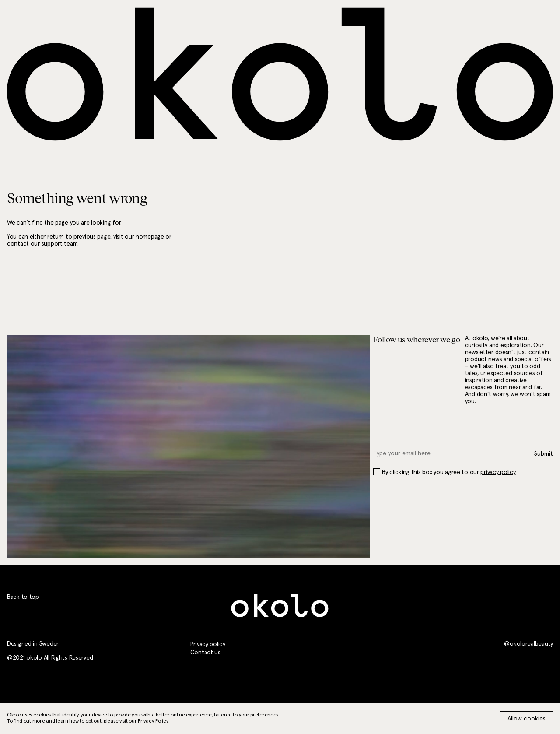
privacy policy (498, 472)
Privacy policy (208, 644)
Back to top (23, 597)
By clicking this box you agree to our (444, 472)
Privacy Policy (153, 721)
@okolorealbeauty (528, 644)
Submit (544, 454)
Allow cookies (527, 719)
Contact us (205, 653)
